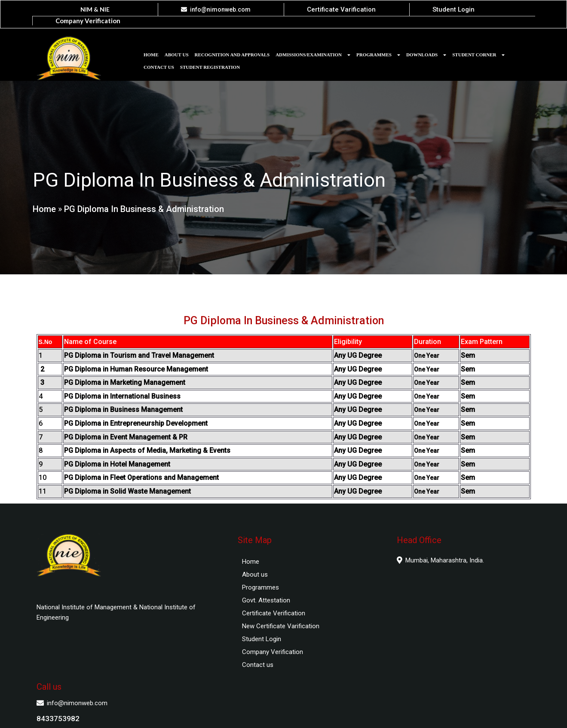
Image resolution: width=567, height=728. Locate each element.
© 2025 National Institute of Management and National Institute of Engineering (284, 713)
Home (44, 201)
